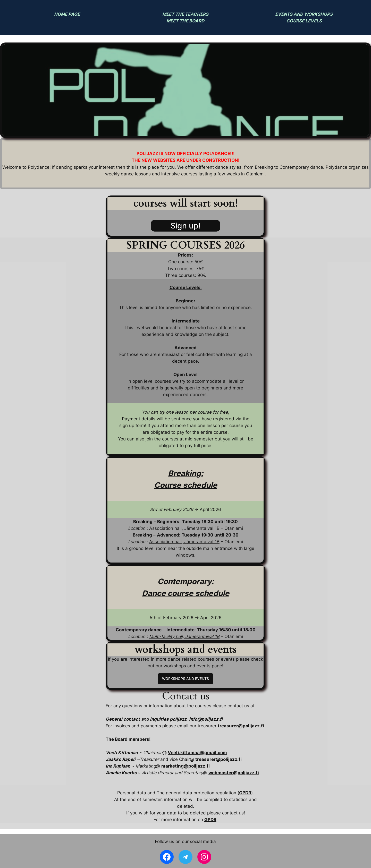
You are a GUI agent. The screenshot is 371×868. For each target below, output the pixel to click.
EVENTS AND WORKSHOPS (304, 14)
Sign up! (186, 226)
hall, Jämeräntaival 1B (196, 542)
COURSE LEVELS (304, 21)
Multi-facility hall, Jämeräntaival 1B (184, 636)
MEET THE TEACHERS (185, 14)
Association (161, 542)
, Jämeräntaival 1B (201, 528)
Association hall (165, 528)
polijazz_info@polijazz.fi (196, 719)
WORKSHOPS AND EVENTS (185, 679)
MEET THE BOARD (185, 21)
